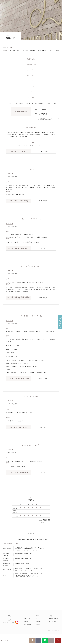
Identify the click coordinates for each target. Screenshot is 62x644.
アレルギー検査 (52, 622)
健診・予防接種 (27, 625)
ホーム (25, 616)
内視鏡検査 (39, 622)
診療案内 (38, 616)
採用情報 (38, 625)
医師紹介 (26, 622)
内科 (37, 619)
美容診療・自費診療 (53, 619)
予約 (45, 521)
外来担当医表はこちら (45, 523)
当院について (27, 619)
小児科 (50, 616)
